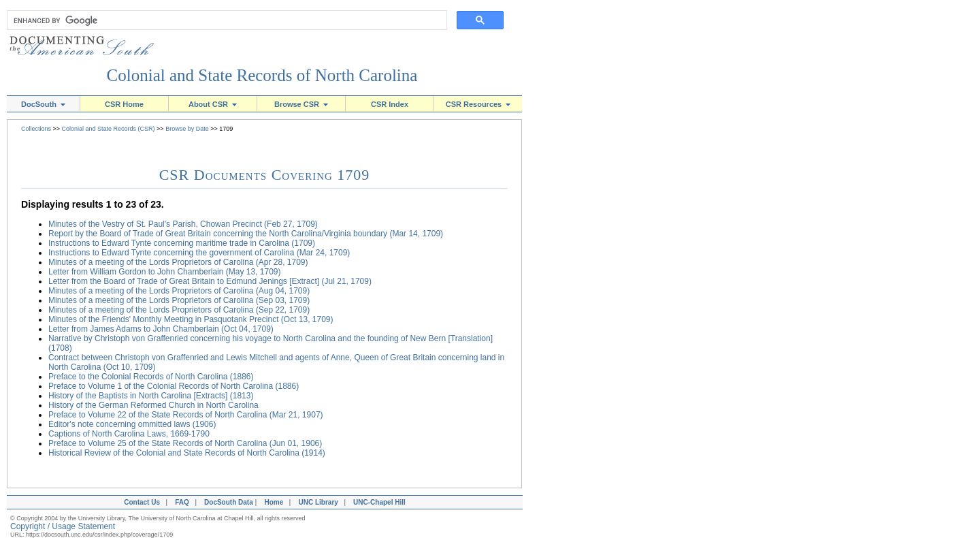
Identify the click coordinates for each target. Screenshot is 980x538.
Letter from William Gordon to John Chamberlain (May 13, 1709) (164, 272)
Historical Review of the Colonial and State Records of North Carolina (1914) (187, 453)
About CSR (213, 104)
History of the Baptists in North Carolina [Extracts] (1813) (151, 396)
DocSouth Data (229, 502)
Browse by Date (187, 129)
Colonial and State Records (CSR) (109, 129)
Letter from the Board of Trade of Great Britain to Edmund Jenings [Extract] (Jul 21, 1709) (210, 281)
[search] (224, 20)
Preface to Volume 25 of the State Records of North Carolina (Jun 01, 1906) (185, 443)
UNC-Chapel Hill (381, 502)
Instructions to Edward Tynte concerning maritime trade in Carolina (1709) (182, 243)
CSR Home (124, 104)
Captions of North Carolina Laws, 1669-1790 (129, 434)
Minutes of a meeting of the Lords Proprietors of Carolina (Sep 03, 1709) (179, 300)
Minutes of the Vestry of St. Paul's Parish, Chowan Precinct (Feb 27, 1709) (183, 224)
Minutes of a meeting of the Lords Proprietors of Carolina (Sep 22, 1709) (179, 310)
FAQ (182, 502)
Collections (36, 129)
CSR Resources (478, 104)
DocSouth (43, 104)
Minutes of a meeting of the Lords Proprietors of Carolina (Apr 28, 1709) (178, 262)
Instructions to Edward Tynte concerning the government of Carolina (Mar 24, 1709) (199, 253)
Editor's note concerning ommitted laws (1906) (132, 424)
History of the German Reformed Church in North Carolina (153, 405)
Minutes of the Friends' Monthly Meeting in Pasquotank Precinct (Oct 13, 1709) (191, 319)
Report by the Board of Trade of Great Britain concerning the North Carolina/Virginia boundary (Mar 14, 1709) (246, 234)
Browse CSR (301, 104)
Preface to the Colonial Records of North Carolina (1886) (151, 377)
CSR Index (390, 104)
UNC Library (318, 502)
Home (274, 502)
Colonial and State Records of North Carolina (262, 75)
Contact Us (140, 502)
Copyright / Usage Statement (63, 526)
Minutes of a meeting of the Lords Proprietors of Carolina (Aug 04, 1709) (179, 291)
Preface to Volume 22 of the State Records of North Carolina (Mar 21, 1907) (186, 415)
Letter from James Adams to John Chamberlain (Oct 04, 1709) (161, 329)
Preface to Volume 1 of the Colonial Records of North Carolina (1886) (174, 386)
